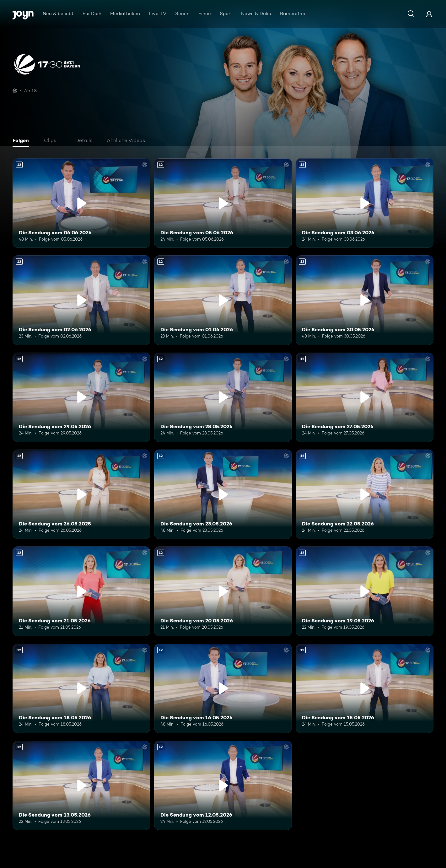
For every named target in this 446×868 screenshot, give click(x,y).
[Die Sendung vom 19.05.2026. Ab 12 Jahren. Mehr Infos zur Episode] (365, 591)
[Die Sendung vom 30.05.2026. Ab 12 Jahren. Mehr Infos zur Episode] (365, 300)
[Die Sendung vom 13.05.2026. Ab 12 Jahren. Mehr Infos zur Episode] (81, 785)
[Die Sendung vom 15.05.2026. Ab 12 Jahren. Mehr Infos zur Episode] (365, 688)
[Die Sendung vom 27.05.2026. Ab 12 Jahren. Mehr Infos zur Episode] (365, 397)
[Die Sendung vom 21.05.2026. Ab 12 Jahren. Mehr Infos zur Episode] (81, 591)
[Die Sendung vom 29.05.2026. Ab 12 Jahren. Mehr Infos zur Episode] (81, 397)
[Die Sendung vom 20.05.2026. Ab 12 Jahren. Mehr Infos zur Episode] (223, 591)
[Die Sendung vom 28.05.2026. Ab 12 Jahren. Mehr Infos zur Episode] (223, 397)
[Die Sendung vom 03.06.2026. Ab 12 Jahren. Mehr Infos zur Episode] (365, 203)
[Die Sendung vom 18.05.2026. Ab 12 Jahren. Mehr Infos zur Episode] (81, 688)
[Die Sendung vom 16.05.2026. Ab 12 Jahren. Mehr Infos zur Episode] (223, 688)
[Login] (429, 14)
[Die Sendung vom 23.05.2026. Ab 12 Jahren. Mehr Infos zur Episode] (223, 494)
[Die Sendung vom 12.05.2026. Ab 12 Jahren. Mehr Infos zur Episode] (223, 785)
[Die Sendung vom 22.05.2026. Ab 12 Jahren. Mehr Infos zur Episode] (365, 494)
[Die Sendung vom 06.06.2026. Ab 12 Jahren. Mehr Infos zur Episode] (81, 203)
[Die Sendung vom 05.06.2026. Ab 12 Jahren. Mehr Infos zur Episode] (223, 203)
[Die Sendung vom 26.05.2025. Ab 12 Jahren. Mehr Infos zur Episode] (81, 494)
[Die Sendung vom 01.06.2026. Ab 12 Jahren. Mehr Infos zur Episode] (223, 300)
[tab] (22, 141)
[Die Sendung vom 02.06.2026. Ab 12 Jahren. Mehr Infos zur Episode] (81, 300)
